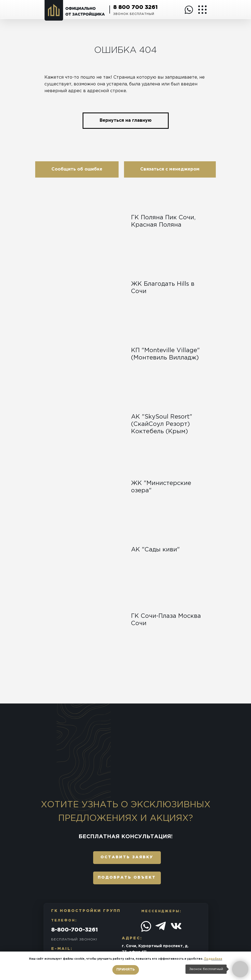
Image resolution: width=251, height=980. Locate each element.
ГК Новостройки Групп (86, 911)
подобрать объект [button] (127, 878)
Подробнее (213, 959)
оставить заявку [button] (127, 857)
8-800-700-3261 (74, 930)
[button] (77, 169)
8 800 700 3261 (135, 7)
